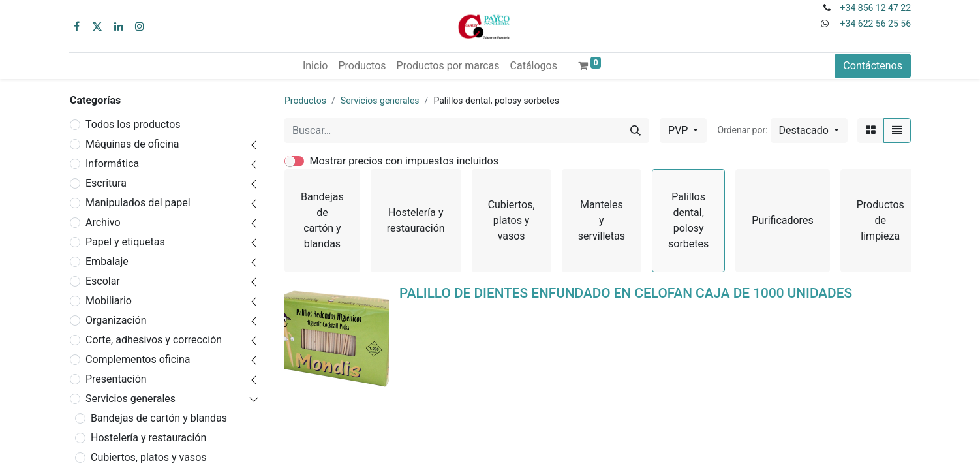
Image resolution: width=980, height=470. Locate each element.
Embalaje (107, 261)
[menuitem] (315, 66)
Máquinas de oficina (132, 144)
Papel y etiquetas (125, 242)
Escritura (106, 183)
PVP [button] (679, 130)
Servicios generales (130, 399)
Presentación (116, 379)
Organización (116, 320)
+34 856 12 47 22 (876, 8)
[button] (809, 131)
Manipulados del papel (138, 203)
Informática (112, 164)
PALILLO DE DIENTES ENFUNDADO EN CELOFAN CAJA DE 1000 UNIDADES (626, 293)
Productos (305, 101)
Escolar (103, 281)
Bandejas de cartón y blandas (159, 418)
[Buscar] (635, 131)
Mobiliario (109, 301)
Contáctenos (873, 66)
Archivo (103, 222)
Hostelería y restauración (148, 438)
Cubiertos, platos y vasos (149, 457)
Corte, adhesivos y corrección (154, 340)
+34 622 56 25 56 (876, 23)
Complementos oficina (138, 359)
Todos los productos (133, 124)
